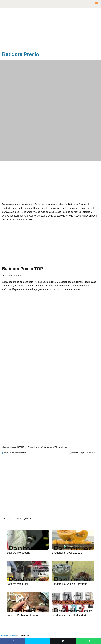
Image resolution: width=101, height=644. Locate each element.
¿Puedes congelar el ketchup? (83, 453)
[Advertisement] (50, 30)
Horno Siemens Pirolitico (15, 453)
